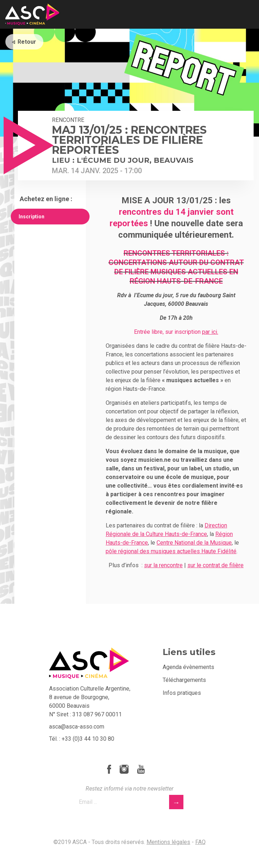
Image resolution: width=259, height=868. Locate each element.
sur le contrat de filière (215, 565)
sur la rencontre (163, 565)
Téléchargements (184, 680)
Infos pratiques (182, 693)
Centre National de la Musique (194, 543)
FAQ (200, 842)
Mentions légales (168, 842)
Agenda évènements (188, 667)
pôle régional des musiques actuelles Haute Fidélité (171, 551)
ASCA (32, 14)
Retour (27, 42)
